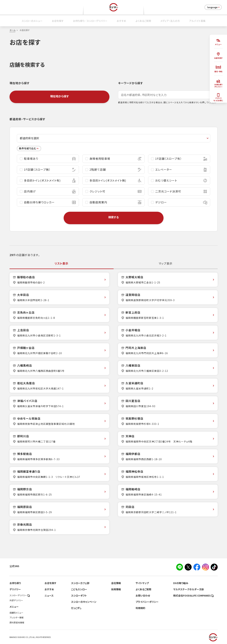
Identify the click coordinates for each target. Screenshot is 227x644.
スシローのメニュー (32, 21)
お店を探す (58, 21)
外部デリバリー (16, 600)
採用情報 (116, 589)
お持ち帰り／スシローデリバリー (90, 21)
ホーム (12, 30)
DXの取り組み (181, 583)
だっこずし (76, 608)
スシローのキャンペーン (84, 602)
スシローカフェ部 (80, 583)
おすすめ (121, 21)
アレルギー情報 (16, 617)
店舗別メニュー (16, 613)
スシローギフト (79, 595)
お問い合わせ (143, 595)
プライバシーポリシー (147, 602)
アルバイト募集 (197, 21)
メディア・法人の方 (170, 21)
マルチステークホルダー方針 (189, 589)
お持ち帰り (15, 583)
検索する (113, 217)
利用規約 (140, 608)
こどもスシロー (79, 589)
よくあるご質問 (143, 21)
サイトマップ (142, 583)
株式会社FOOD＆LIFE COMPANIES (193, 595)
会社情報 (116, 583)
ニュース (49, 595)
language (214, 7)
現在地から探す (59, 96)
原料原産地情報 (17, 623)
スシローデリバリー (20, 595)
